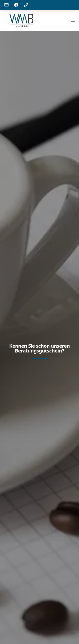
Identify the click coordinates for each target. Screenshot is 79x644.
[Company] (21, 20)
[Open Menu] (73, 20)
